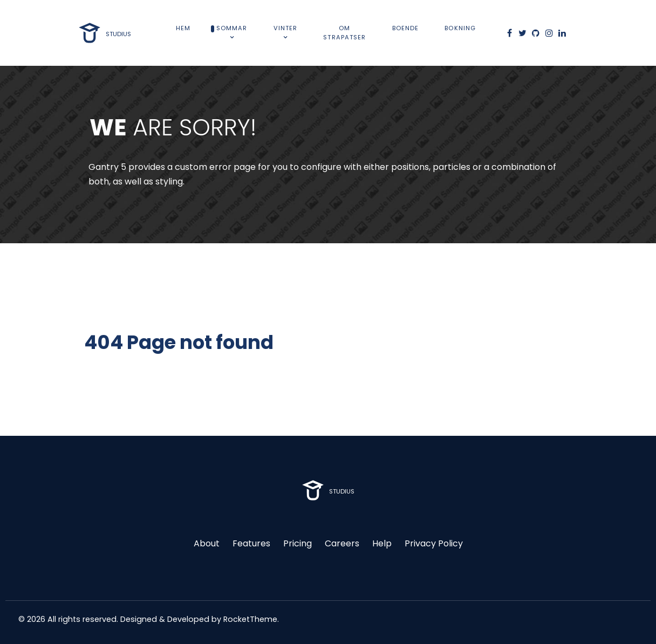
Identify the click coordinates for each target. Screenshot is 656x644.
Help (382, 543)
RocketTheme (250, 619)
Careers (342, 543)
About (207, 543)
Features (251, 543)
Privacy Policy (434, 543)
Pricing (298, 543)
